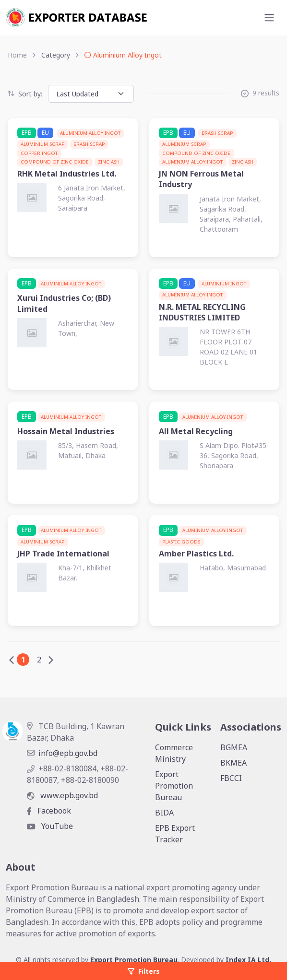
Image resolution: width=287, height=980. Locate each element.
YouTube (50, 826)
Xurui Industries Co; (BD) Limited (64, 303)
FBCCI (231, 778)
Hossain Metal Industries (66, 431)
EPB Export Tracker (175, 834)
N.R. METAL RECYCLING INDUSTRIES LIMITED (202, 312)
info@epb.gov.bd (62, 753)
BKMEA (233, 763)
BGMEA (234, 747)
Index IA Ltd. (248, 960)
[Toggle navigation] (269, 18)
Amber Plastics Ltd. (196, 554)
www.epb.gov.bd (62, 795)
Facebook (49, 811)
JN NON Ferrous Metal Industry (201, 179)
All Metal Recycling (196, 431)
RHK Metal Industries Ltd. (67, 174)
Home (17, 55)
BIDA (164, 813)
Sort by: (25, 94)
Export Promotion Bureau (174, 786)
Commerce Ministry (174, 753)
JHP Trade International (63, 554)
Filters (144, 971)
